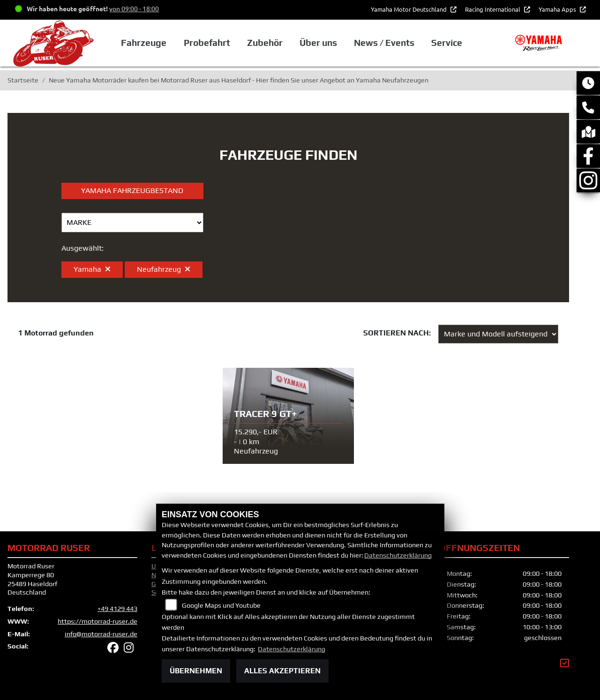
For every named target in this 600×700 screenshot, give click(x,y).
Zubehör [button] (265, 43)
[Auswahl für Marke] (132, 223)
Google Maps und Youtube (221, 605)
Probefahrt (207, 43)
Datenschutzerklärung (398, 555)
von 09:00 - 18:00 (134, 8)
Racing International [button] (493, 9)
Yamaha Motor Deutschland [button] (409, 9)
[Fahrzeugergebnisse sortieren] (498, 334)
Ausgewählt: (82, 248)
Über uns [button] (318, 43)
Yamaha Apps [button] (558, 9)
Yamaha (92, 269)
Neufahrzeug (164, 269)
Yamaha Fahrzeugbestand (132, 190)
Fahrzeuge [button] (144, 43)
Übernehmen (196, 671)
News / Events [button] (384, 43)
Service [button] (447, 43)
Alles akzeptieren (282, 671)
